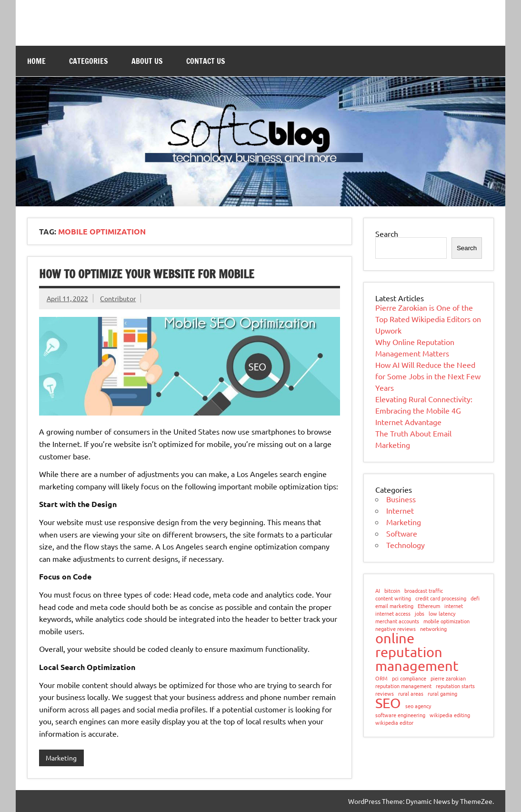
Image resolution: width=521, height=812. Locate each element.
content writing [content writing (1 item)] (393, 598)
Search (387, 233)
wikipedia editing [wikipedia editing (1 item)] (450, 715)
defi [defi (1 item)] (475, 598)
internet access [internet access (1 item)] (393, 614)
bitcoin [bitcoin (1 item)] (392, 591)
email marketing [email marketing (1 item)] (394, 606)
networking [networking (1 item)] (433, 629)
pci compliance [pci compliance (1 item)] (409, 678)
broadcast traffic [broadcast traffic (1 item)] (424, 591)
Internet (400, 510)
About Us (147, 61)
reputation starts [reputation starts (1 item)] (455, 686)
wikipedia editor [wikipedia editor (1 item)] (394, 723)
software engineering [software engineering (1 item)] (400, 715)
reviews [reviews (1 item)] (385, 694)
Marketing (61, 758)
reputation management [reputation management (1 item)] (403, 686)
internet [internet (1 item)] (454, 606)
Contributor (118, 298)
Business (401, 499)
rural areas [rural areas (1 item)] (411, 694)
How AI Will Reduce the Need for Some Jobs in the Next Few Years (428, 376)
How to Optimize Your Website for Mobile (147, 274)
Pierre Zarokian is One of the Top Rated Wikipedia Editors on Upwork (428, 319)
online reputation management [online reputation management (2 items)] (417, 652)
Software (402, 533)
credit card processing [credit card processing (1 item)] (441, 598)
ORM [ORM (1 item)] (381, 678)
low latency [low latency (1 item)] (442, 614)
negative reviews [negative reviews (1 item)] (396, 629)
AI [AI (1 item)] (378, 591)
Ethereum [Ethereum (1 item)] (429, 606)
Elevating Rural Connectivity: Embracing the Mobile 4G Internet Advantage (424, 410)
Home (36, 61)
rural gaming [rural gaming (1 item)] (442, 694)
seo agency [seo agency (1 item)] (418, 706)
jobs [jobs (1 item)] (420, 614)
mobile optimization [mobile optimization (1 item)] (446, 621)
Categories (89, 61)
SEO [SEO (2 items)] (388, 703)
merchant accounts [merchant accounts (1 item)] (397, 621)
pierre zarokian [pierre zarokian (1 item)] (448, 678)
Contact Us (206, 61)
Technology (406, 545)
